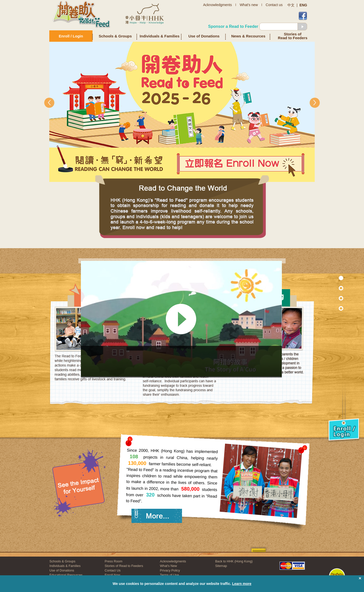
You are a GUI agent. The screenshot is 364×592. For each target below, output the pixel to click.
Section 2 (330, 298)
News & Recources (248, 36)
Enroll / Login (71, 36)
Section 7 (330, 288)
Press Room (113, 561)
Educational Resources (66, 575)
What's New (168, 566)
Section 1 (330, 278)
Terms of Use (169, 575)
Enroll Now (112, 575)
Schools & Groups (115, 36)
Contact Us (113, 570)
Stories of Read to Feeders (293, 36)
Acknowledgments (173, 561)
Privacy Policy (170, 570)
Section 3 (330, 308)
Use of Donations (204, 36)
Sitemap (221, 566)
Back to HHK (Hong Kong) (234, 561)
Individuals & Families (160, 36)
